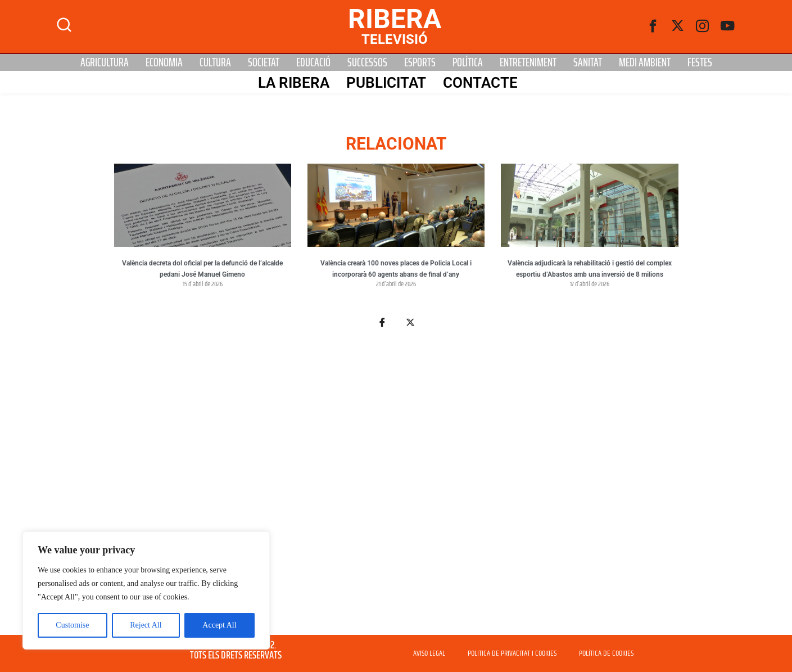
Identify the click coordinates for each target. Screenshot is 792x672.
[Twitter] (678, 26)
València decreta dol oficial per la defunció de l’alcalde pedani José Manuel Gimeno (202, 269)
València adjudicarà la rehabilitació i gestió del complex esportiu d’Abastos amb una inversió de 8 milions (590, 269)
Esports (420, 62)
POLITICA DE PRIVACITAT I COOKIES (512, 653)
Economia (164, 62)
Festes (700, 62)
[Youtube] (727, 26)
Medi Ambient (645, 62)
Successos (367, 62)
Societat (264, 62)
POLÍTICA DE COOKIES (606, 653)
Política (468, 62)
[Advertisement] (396, 488)
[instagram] (703, 26)
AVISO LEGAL (429, 653)
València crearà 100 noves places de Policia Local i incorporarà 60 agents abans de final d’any (396, 269)
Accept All (219, 625)
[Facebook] (653, 26)
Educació (313, 62)
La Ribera (294, 83)
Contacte (480, 83)
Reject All (146, 625)
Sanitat (588, 62)
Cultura (215, 62)
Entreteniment (528, 62)
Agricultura (105, 62)
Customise (72, 625)
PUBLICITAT (386, 83)
